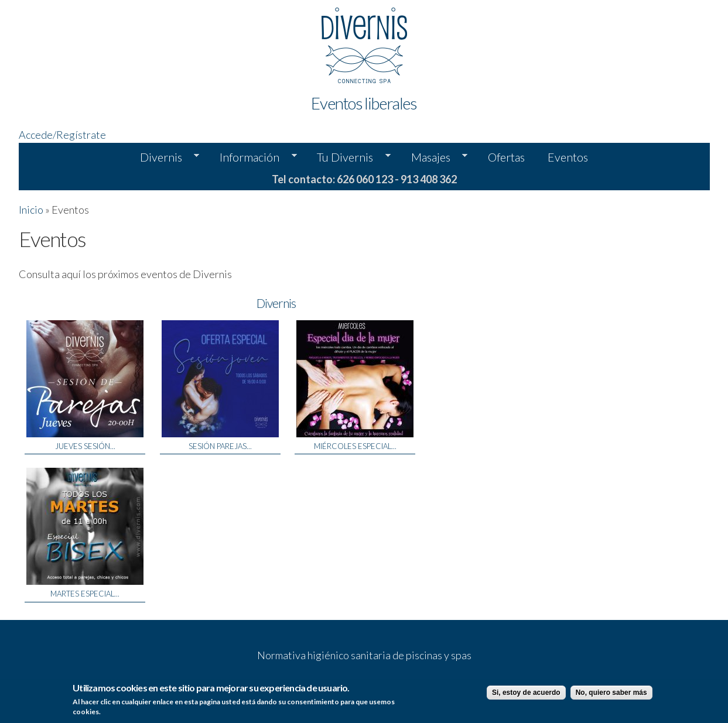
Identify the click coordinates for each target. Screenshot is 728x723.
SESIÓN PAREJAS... (220, 446)
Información (252, 157)
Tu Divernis (348, 157)
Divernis (164, 157)
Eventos (568, 157)
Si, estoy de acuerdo (526, 693)
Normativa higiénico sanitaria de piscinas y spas (364, 655)
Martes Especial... (85, 594)
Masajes (434, 157)
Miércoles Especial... (355, 446)
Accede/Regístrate (62, 135)
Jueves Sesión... (85, 446)
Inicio (31, 210)
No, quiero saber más (611, 693)
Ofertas (506, 157)
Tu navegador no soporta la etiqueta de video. (628, 264)
